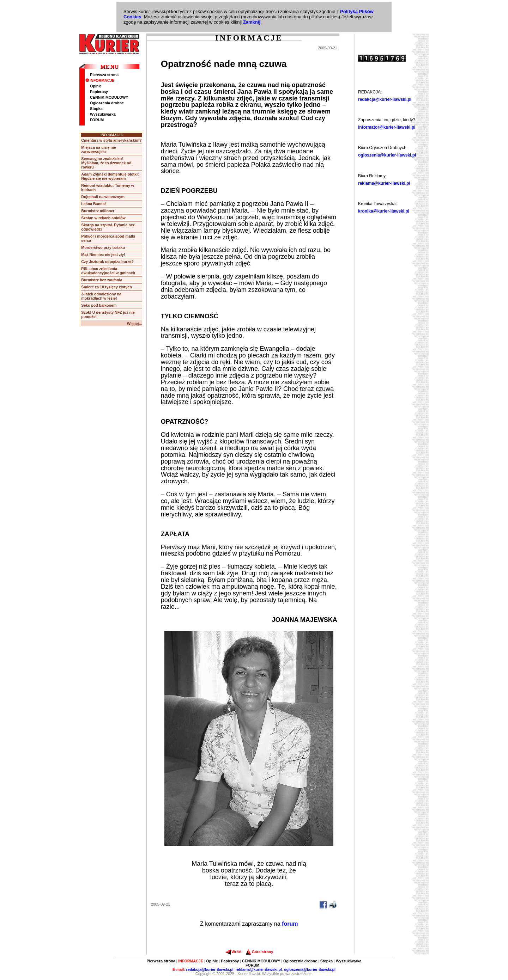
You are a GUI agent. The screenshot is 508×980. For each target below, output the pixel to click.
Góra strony (259, 952)
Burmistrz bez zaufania (102, 280)
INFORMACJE (100, 80)
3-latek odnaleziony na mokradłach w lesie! (101, 296)
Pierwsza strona (104, 75)
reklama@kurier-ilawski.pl (384, 183)
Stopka (96, 109)
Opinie (96, 86)
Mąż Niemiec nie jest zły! (103, 255)
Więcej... (135, 324)
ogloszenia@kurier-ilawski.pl (387, 155)
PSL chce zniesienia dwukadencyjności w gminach (108, 271)
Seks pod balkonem (99, 305)
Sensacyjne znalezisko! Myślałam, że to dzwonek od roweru (106, 163)
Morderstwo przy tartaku (103, 247)
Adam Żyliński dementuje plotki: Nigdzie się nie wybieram (110, 176)
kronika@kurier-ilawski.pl (384, 211)
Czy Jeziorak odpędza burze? (107, 262)
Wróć (233, 952)
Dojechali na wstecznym (103, 197)
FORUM (97, 120)
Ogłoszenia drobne (107, 103)
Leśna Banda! (93, 204)
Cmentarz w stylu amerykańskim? (111, 140)
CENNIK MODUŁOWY (109, 97)
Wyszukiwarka (103, 114)
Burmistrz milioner (98, 211)
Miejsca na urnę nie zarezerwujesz (98, 149)
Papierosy (99, 92)
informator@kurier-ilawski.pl (387, 127)
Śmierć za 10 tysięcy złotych (106, 287)
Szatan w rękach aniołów (103, 218)
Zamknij (252, 22)
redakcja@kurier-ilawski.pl (385, 99)
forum (290, 924)
